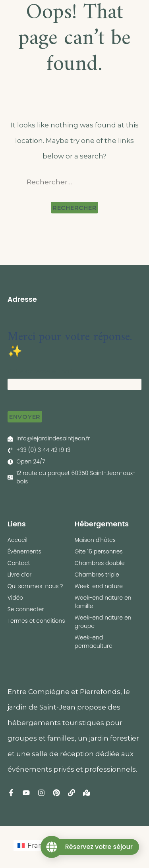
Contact (19, 563)
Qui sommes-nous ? (35, 586)
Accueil (17, 540)
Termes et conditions (36, 621)
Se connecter (26, 609)
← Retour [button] (20, 307)
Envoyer (25, 417)
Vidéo (15, 598)
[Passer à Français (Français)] (37, 846)
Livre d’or (20, 575)
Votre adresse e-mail (40, 371)
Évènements (24, 551)
